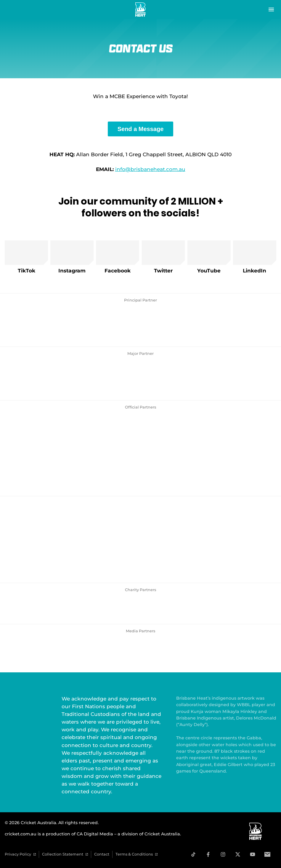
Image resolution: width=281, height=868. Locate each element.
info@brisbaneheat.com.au (150, 169)
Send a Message (141, 129)
